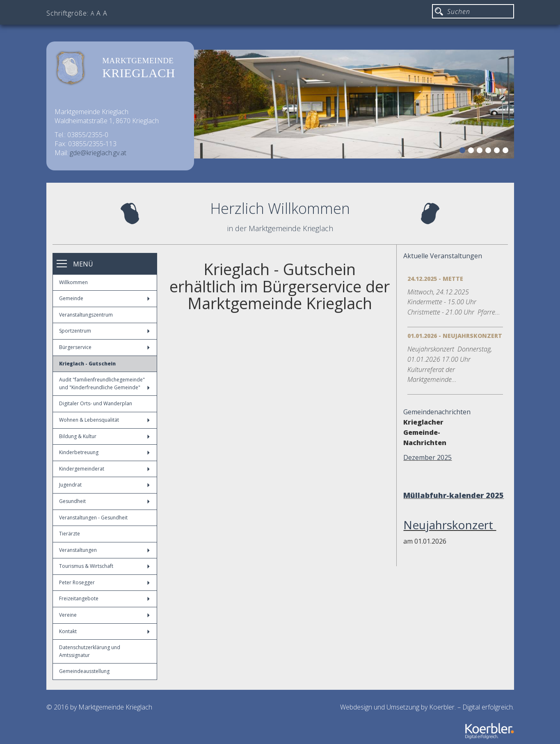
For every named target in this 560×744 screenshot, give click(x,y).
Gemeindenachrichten (437, 412)
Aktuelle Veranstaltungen (443, 256)
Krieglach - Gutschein (87, 364)
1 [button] (464, 152)
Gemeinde (104, 298)
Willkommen (73, 282)
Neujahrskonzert (450, 525)
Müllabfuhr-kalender (443, 495)
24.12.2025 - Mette (435, 279)
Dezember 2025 (427, 457)
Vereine (104, 615)
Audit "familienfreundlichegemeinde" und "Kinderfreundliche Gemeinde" (104, 383)
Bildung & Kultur (104, 436)
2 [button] (472, 152)
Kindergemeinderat (104, 469)
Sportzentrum (104, 331)
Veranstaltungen (104, 550)
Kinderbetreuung (104, 452)
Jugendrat (104, 485)
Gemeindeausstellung (84, 671)
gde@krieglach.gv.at (98, 153)
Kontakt (104, 631)
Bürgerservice (104, 347)
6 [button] (507, 152)
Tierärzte (70, 534)
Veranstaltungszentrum (86, 315)
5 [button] (498, 152)
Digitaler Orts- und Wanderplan (96, 403)
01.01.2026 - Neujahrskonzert (455, 336)
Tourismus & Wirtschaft (104, 566)
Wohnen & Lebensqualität (104, 420)
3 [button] (481, 152)
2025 (495, 495)
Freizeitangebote (104, 598)
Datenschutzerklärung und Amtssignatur (90, 651)
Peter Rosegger (104, 582)
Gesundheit (104, 501)
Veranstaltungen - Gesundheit (93, 518)
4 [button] (489, 152)
